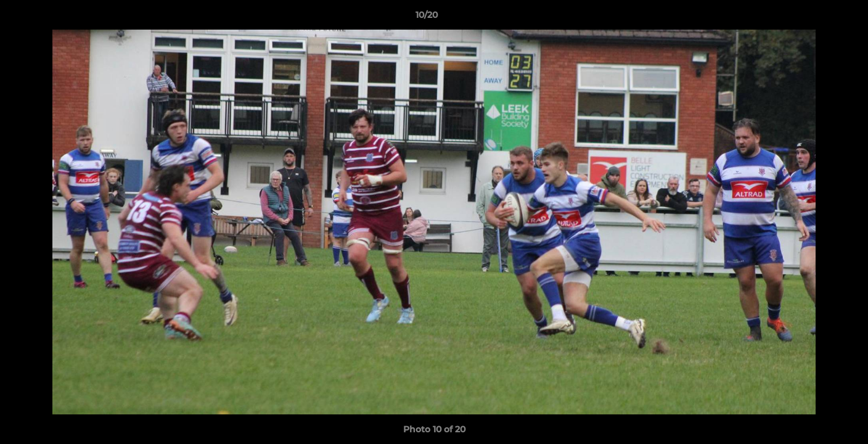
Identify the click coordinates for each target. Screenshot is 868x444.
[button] (816, 18)
